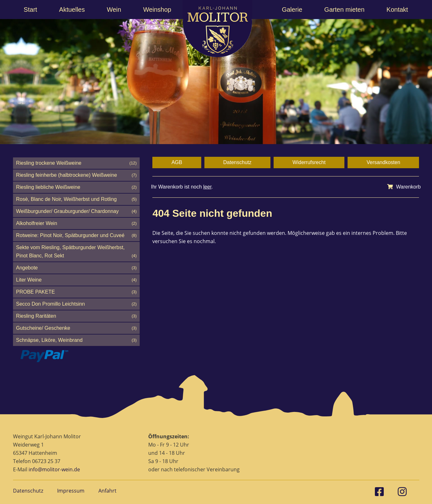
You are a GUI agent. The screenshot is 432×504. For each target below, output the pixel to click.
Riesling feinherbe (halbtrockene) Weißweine (76, 175)
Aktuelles (72, 10)
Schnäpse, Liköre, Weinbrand (76, 340)
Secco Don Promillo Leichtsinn (76, 304)
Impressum (71, 491)
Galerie (292, 10)
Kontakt (397, 10)
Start (30, 10)
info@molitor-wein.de (54, 469)
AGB (177, 162)
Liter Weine (76, 280)
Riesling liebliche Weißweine (76, 187)
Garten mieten (345, 10)
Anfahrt (107, 491)
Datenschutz (237, 162)
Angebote (76, 268)
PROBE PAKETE (76, 292)
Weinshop (157, 10)
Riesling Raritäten (76, 316)
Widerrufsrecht (309, 162)
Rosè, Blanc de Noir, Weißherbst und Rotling (76, 199)
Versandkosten (383, 162)
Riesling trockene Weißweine (76, 163)
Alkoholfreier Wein (76, 223)
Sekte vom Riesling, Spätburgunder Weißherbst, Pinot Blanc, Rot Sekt (76, 252)
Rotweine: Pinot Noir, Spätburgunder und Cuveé (76, 235)
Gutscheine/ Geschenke (76, 328)
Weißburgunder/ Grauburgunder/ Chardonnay (76, 211)
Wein (114, 10)
